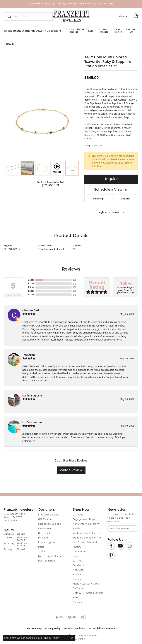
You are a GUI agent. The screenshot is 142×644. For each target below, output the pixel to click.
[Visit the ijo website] (60, 616)
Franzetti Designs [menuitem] (49, 513)
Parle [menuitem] (41, 545)
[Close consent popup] (72, 638)
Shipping (98, 197)
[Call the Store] (13, 519)
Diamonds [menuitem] (79, 513)
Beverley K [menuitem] (44, 532)
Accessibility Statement (102, 627)
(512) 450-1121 (50, 184)
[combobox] (31, 16)
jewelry (10, 42)
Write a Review (71, 469)
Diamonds (27, 30)
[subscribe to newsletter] (133, 527)
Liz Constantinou (33, 421)
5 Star (31, 278)
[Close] (137, 4)
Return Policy (34, 627)
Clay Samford (31, 309)
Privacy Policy (53, 627)
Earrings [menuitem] (78, 559)
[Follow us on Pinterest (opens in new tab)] (111, 554)
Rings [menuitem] (76, 555)
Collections (52, 30)
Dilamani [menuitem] (43, 536)
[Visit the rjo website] (83, 616)
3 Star (31, 286)
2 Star (31, 289)
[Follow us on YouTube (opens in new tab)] (120, 544)
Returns (125, 197)
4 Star (31, 282)
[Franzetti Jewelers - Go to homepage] (71, 16)
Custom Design (103, 30)
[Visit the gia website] (72, 616)
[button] (124, 16)
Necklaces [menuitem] (79, 568)
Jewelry (40, 30)
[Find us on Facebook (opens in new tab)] (111, 544)
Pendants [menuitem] (78, 564)
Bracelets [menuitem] (78, 573)
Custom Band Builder (73, 30)
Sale (90, 30)
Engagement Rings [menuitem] (84, 518)
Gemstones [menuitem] (80, 550)
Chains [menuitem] (77, 578)
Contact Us (132, 30)
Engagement (12, 30)
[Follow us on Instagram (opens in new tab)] (130, 544)
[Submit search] (8, 16)
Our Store (119, 30)
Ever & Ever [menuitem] (45, 527)
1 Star (31, 293)
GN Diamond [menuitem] (46, 518)
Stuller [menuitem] (42, 550)
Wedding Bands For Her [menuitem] (87, 532)
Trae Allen (29, 353)
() (75, 278)
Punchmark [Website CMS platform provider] (78, 638)
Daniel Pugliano (32, 394)
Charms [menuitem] (77, 601)
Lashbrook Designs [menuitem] (50, 522)
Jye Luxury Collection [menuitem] (51, 555)
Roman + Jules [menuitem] (47, 541)
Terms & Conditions (75, 627)
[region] (42, 119)
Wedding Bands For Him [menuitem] (87, 536)
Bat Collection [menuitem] (47, 559)
